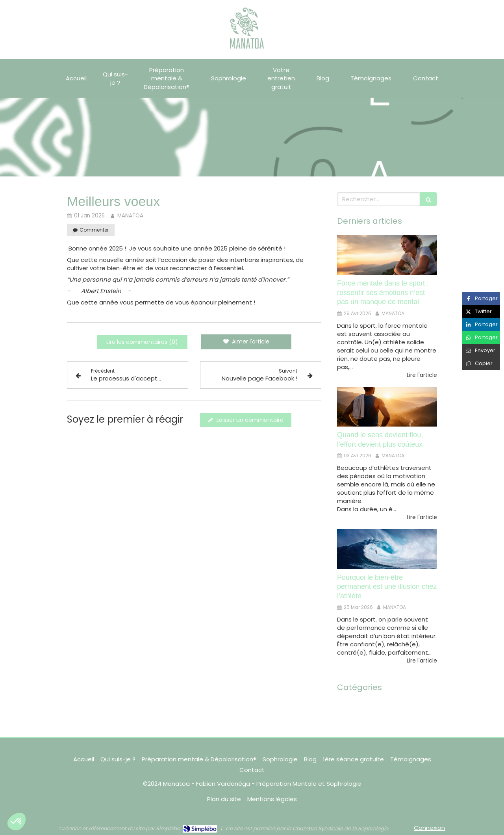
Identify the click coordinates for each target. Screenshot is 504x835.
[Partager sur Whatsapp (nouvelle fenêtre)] (481, 338)
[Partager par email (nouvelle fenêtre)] (481, 351)
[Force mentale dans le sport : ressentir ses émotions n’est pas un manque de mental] (387, 255)
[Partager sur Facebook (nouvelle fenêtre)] (481, 299)
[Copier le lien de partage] (481, 364)
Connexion (429, 828)
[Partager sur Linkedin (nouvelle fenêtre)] (481, 325)
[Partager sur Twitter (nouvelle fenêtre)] (481, 312)
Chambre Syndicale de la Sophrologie (340, 829)
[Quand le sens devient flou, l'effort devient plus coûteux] (387, 407)
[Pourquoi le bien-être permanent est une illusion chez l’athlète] (387, 549)
